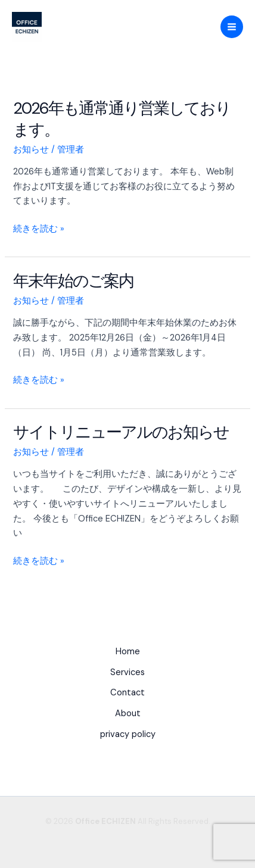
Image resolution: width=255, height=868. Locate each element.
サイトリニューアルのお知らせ (121, 432)
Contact (128, 693)
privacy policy (128, 734)
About (128, 714)
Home (128, 652)
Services (128, 672)
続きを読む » (39, 230)
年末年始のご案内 (73, 281)
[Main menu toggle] (232, 27)
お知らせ (31, 150)
